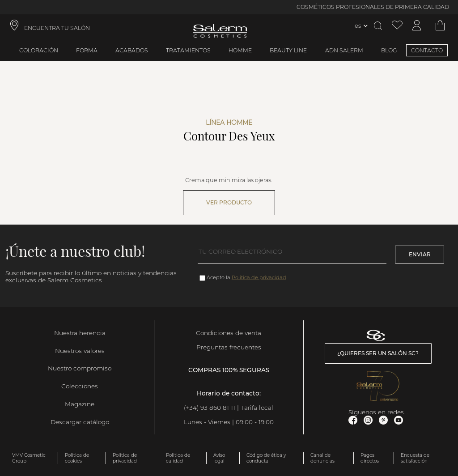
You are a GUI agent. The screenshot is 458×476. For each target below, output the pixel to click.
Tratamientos (188, 50)
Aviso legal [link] (219, 458)
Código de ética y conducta (266, 458)
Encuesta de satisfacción (415, 458)
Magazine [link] (80, 404)
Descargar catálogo (80, 422)
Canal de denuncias (322, 458)
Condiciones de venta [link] (229, 333)
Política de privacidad (259, 277)
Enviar (420, 254)
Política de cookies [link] (77, 458)
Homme (240, 50)
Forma (87, 50)
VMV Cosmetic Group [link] (29, 458)
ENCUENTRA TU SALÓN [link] (57, 28)
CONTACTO (427, 50)
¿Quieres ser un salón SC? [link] (378, 353)
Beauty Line (288, 50)
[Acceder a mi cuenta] (417, 26)
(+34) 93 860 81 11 (210, 408)
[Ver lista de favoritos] (397, 26)
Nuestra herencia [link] (80, 333)
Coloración (39, 50)
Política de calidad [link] (178, 458)
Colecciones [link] (80, 386)
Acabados (132, 50)
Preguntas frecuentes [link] (229, 347)
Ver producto (229, 202)
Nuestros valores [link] (80, 351)
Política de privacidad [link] (125, 458)
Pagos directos (370, 458)
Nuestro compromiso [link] (80, 368)
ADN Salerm (344, 50)
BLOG (389, 50)
